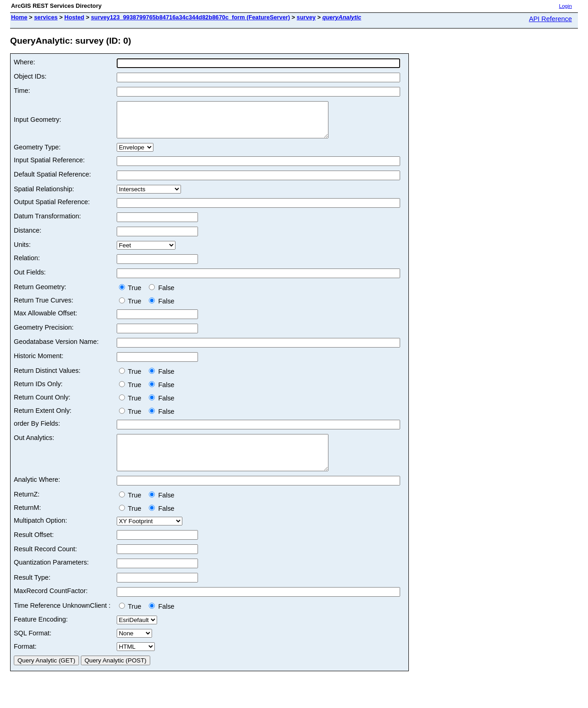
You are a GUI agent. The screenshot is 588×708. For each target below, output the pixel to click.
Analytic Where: (37, 493)
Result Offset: (34, 548)
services (46, 17)
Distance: (28, 237)
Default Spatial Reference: (52, 181)
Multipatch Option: (40, 534)
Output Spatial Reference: (52, 209)
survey (306, 17)
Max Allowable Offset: (45, 320)
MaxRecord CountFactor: (51, 605)
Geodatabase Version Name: (56, 348)
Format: (25, 660)
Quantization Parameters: (51, 576)
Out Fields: (30, 279)
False (161, 295)
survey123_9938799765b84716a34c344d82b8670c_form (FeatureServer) (190, 17)
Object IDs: (30, 76)
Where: (24, 62)
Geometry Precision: (44, 334)
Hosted (74, 17)
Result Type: (32, 591)
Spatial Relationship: (44, 196)
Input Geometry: (37, 123)
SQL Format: (33, 647)
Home (19, 17)
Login (565, 6)
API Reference (550, 19)
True (132, 295)
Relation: (27, 265)
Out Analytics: (34, 445)
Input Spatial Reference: (49, 167)
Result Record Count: (45, 563)
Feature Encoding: (41, 633)
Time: (22, 91)
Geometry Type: (37, 154)
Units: (22, 251)
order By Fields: (37, 430)
